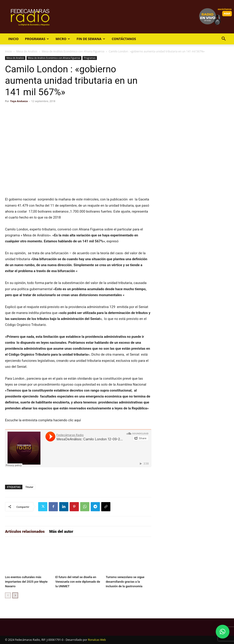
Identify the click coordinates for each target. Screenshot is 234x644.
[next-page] (15, 595)
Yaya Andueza (19, 101)
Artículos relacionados (25, 531)
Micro (63, 39)
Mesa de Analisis (27, 51)
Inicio (13, 39)
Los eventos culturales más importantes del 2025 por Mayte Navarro (26, 582)
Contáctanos (124, 39)
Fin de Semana (91, 39)
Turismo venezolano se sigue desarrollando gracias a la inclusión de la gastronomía (125, 582)
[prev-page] (8, 595)
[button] (223, 39)
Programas (37, 39)
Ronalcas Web (97, 640)
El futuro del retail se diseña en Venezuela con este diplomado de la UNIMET (78, 582)
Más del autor (61, 531)
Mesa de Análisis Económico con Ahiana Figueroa (73, 51)
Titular (29, 487)
